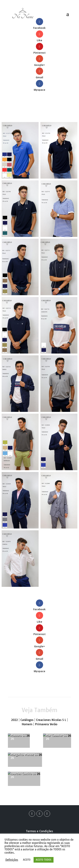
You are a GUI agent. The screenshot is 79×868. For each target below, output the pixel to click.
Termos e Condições (39, 831)
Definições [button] (12, 860)
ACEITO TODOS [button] (44, 860)
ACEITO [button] (27, 860)
